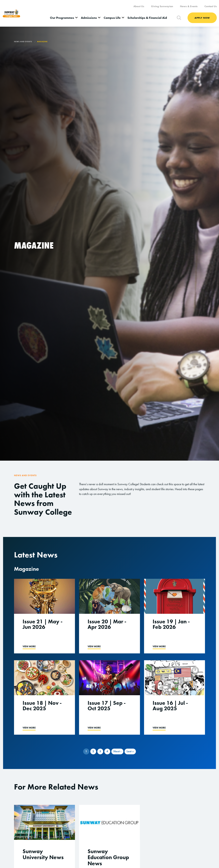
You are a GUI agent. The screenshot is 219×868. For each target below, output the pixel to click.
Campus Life (112, 18)
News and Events (23, 42)
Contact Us (211, 6)
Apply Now (202, 18)
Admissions (89, 18)
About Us (139, 6)
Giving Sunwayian (162, 6)
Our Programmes (62, 18)
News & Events (189, 6)
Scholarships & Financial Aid (147, 18)
